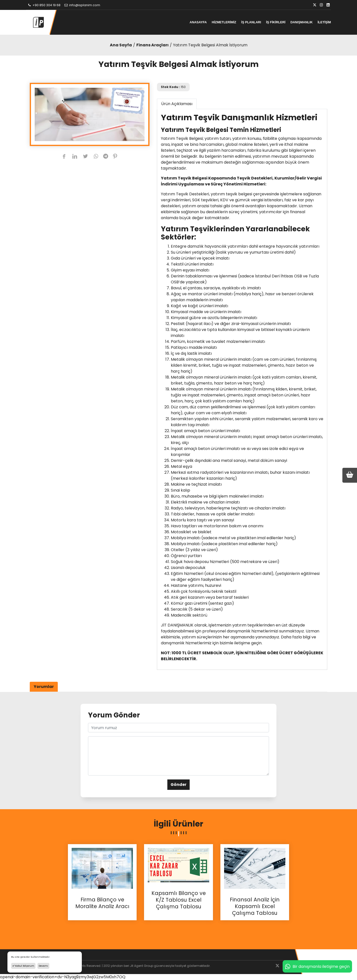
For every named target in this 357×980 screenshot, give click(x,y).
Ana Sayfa (121, 45)
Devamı (43, 966)
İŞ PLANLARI (251, 22)
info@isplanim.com (82, 5)
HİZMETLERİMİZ (224, 22)
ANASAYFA (198, 22)
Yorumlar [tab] (44, 687)
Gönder (178, 785)
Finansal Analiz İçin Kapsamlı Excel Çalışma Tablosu (255, 906)
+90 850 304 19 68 (44, 5)
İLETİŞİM (324, 22)
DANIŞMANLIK (301, 22)
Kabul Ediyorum (23, 966)
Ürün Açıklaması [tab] (177, 104)
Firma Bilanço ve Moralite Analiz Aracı (102, 903)
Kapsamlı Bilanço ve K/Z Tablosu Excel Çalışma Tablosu (179, 900)
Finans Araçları (152, 45)
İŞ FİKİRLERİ (276, 22)
